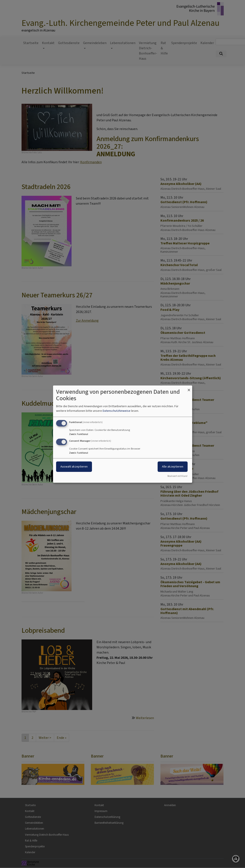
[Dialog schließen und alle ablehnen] (189, 388)
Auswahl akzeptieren (74, 467)
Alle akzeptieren (173, 467)
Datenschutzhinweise (117, 411)
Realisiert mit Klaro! (177, 476)
